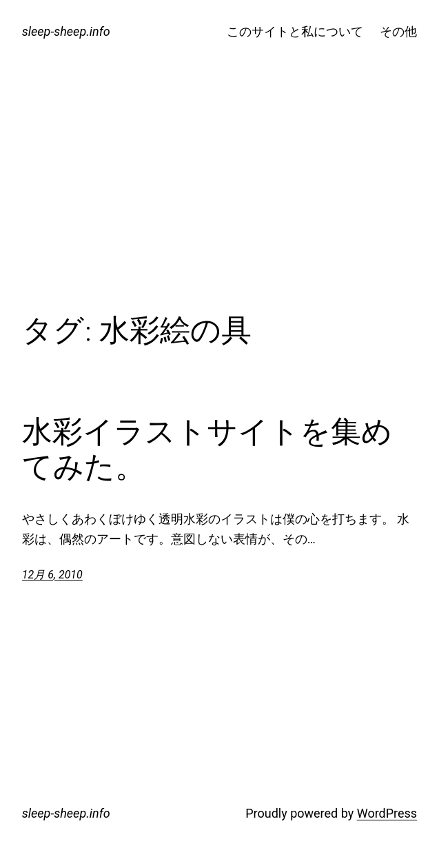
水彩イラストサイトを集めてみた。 (207, 449)
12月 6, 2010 (52, 575)
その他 (398, 31)
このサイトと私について (295, 31)
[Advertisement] (219, 199)
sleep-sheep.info (66, 31)
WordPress (387, 813)
